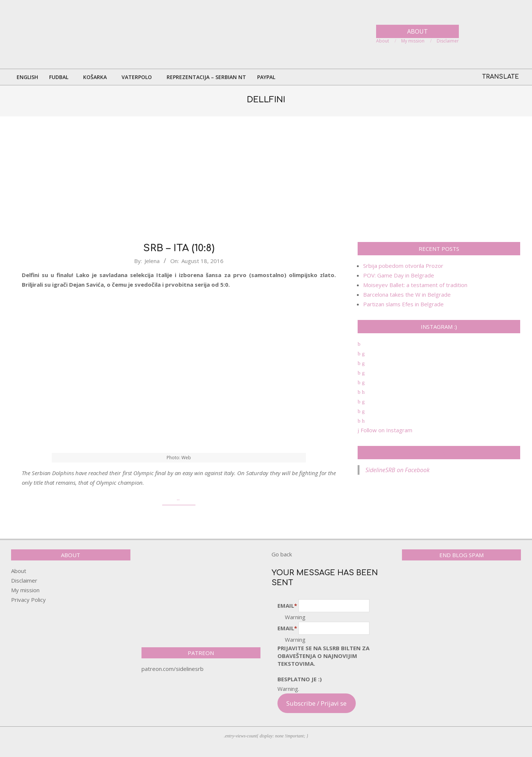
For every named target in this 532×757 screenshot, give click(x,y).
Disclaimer (24, 580)
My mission (25, 590)
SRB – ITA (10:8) (179, 248)
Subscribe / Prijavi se (316, 703)
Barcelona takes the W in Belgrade (407, 294)
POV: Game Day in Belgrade (399, 275)
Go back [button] (282, 554)
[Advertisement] (266, 179)
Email (287, 606)
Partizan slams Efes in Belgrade (403, 304)
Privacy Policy (28, 600)
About (19, 571)
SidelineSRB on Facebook (439, 453)
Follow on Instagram (385, 430)
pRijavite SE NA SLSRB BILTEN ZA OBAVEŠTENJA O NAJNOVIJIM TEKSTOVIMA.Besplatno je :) (323, 664)
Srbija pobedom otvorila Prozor (403, 266)
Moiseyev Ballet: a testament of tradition (415, 285)
